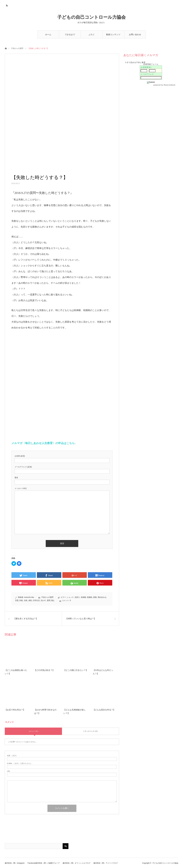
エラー (63, 597)
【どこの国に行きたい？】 (76, 670)
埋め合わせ (102, 597)
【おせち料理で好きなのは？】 (45, 712)
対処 (21, 600)
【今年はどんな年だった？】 (103, 672)
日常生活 (36, 600)
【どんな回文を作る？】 (104, 710)
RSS (7, 5)
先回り (77, 597)
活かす (43, 600)
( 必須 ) (12, 756)
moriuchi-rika (29, 597)
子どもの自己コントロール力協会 (91, 17)
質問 (49, 600)
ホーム (48, 34)
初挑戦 (90, 597)
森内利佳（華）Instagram (15, 863)
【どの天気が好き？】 (44, 670)
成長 (30, 600)
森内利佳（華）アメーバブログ (106, 863)
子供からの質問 (17, 48)
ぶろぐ (92, 34)
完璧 (17, 600)
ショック (70, 597)
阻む (53, 600)
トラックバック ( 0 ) (90, 731)
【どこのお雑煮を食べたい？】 (16, 672)
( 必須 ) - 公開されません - (20, 763)
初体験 (83, 597)
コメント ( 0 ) (33, 731)
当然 (26, 600)
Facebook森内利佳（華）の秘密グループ (44, 863)
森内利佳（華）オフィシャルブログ (77, 863)
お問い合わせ (135, 34)
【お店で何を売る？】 (15, 710)
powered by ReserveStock (165, 85)
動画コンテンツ (113, 34)
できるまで (70, 34)
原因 (95, 597)
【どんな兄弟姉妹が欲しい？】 (75, 712)
